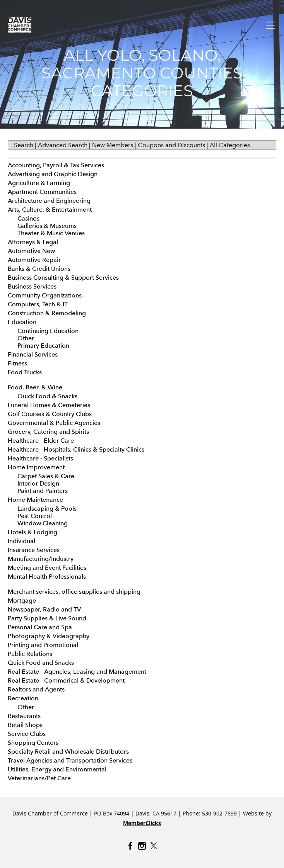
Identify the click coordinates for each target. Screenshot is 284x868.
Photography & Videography (49, 636)
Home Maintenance (35, 500)
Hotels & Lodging (33, 532)
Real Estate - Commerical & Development (66, 680)
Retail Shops (25, 725)
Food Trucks (25, 372)
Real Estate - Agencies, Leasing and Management (77, 672)
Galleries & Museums (47, 226)
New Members (113, 145)
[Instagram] (142, 846)
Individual (21, 541)
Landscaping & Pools (47, 509)
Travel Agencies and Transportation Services (70, 760)
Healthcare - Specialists (40, 458)
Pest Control (35, 516)
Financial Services (33, 354)
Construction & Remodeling (47, 313)
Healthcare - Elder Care (41, 441)
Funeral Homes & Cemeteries (49, 405)
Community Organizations (45, 295)
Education (22, 322)
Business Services (32, 286)
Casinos (28, 218)
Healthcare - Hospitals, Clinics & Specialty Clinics (76, 449)
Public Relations (30, 654)
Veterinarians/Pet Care (39, 778)
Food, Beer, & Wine (35, 387)
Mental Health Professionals (47, 577)
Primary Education (43, 346)
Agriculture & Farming (39, 183)
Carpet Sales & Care (46, 476)
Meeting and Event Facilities (47, 568)
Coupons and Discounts (171, 145)
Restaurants (24, 716)
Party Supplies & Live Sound (47, 618)
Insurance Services (34, 550)
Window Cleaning (43, 523)
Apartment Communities (42, 192)
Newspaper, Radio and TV (44, 609)
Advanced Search (63, 145)
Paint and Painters (43, 491)
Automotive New (31, 251)
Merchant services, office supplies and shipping (74, 592)
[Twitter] (154, 846)
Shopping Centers (33, 743)
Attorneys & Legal (33, 242)
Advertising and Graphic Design (53, 174)
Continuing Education (48, 331)
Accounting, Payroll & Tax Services (56, 165)
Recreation (23, 698)
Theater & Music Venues (51, 233)
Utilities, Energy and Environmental (57, 769)
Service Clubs (27, 734)
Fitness (17, 363)
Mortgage (22, 600)
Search (24, 145)
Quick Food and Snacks (41, 663)
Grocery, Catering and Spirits (48, 432)
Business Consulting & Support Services (63, 278)
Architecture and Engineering (49, 201)
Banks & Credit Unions (39, 269)
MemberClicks (142, 823)
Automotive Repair (34, 260)
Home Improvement (36, 467)
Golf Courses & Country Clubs (50, 414)
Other (26, 338)
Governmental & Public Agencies (54, 423)
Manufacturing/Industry (41, 559)
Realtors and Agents (36, 689)
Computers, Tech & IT (38, 304)
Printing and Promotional (43, 645)
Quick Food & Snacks (47, 396)
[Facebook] (130, 846)
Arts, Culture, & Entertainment (50, 210)
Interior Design (38, 483)
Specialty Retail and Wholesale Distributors (68, 752)
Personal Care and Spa (40, 627)
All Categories (230, 145)
